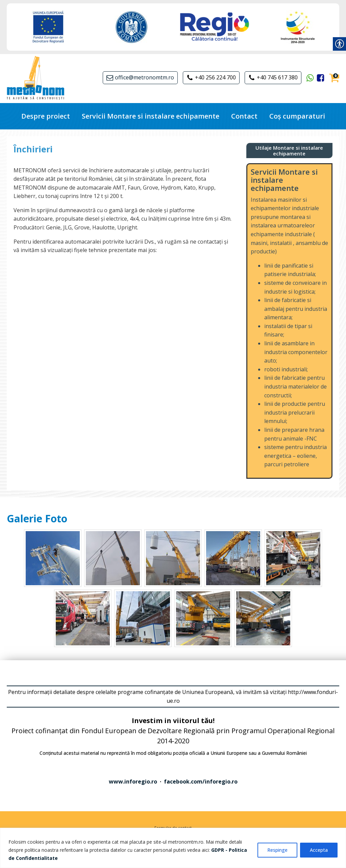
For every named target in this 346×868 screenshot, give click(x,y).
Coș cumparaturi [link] (297, 116)
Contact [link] (244, 116)
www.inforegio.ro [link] (133, 782)
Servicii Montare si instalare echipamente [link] (151, 116)
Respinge (277, 850)
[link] (48, 27)
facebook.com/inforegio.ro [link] (201, 782)
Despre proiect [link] (46, 116)
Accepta (319, 850)
